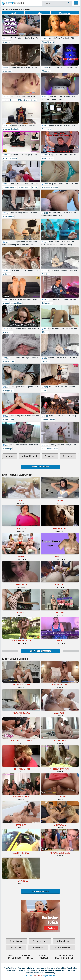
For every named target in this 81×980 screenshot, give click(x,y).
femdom (46, 71)
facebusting (17, 941)
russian (60, 574)
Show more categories (40, 651)
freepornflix (38, 976)
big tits (60, 545)
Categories (14, 958)
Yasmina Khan (21, 674)
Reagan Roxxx (21, 702)
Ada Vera (60, 702)
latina (21, 602)
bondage (8, 449)
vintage (21, 517)
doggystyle (9, 390)
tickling (7, 274)
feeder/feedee (49, 419)
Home (13, 2)
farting (7, 42)
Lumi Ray (21, 814)
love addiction (63, 948)
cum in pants (41, 941)
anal (34, 100)
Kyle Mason (25, 187)
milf (35, 187)
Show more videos (40, 467)
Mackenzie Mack (60, 842)
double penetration (21, 630)
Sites (30, 958)
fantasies (17, 948)
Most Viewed (65, 13)
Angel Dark (9, 100)
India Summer (11, 187)
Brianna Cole (21, 786)
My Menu (76, 3)
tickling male (48, 158)
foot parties (9, 361)
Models (44, 958)
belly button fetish (50, 187)
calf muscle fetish (50, 449)
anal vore (39, 948)
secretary (47, 129)
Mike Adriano (23, 100)
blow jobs (8, 332)
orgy (21, 545)
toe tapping (9, 216)
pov (44, 390)
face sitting (9, 419)
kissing (46, 274)
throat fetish (65, 941)
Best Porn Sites (64, 958)
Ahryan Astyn (21, 758)
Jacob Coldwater (21, 730)
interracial (60, 517)
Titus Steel (21, 870)
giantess (8, 71)
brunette (21, 574)
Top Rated (38, 13)
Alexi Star (60, 730)
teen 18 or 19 (48, 42)
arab (60, 489)
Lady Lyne (60, 786)
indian (21, 489)
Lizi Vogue (60, 814)
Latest (13, 13)
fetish (60, 602)
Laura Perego (21, 842)
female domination (12, 129)
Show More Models (40, 891)
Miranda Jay (60, 674)
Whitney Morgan (60, 758)
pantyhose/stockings (13, 303)
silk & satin (47, 303)
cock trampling (10, 158)
